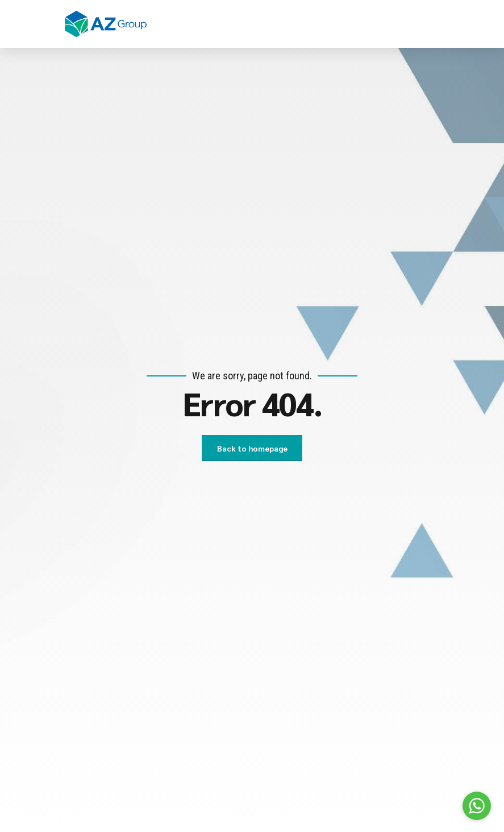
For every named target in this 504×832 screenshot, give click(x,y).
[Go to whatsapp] (477, 806)
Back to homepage (252, 448)
